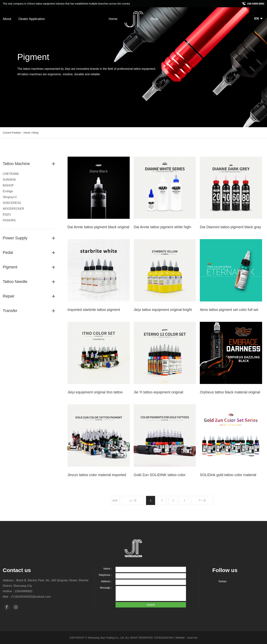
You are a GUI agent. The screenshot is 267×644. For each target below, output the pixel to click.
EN (258, 19)
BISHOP (8, 185)
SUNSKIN (9, 180)
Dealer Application (32, 19)
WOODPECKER (13, 209)
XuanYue (192, 638)
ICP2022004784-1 (165, 638)
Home (113, 19)
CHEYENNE (11, 174)
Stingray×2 (10, 197)
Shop (154, 19)
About (7, 19)
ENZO (7, 215)
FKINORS (9, 220)
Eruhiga (8, 191)
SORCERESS (12, 203)
